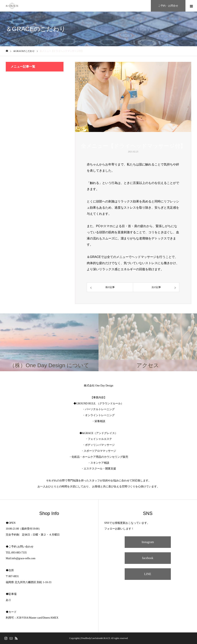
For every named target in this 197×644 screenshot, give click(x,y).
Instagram (148, 542)
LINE (148, 574)
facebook (148, 558)
